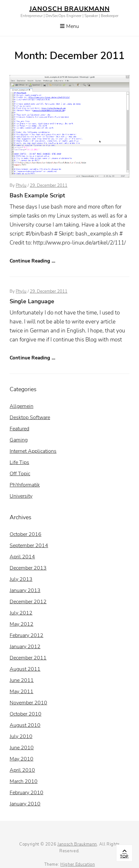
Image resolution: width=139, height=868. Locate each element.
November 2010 (28, 703)
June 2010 (22, 748)
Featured (19, 429)
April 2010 (22, 770)
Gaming (19, 440)
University (21, 496)
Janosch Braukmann (70, 9)
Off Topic (20, 474)
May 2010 (22, 759)
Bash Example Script (37, 195)
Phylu (21, 185)
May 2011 (22, 692)
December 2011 (28, 658)
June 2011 (22, 680)
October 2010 (26, 714)
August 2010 (25, 725)
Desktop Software (30, 417)
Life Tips (19, 462)
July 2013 (21, 579)
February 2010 (26, 793)
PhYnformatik (25, 485)
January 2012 (25, 647)
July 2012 (21, 613)
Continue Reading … (32, 261)
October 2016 (26, 534)
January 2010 (25, 804)
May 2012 (22, 624)
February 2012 (26, 635)
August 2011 (25, 669)
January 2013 (25, 590)
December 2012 (28, 602)
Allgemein (22, 406)
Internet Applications (33, 451)
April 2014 (22, 557)
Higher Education (78, 864)
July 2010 (21, 736)
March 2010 (24, 781)
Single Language (32, 301)
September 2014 (29, 546)
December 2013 (28, 568)
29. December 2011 (49, 185)
